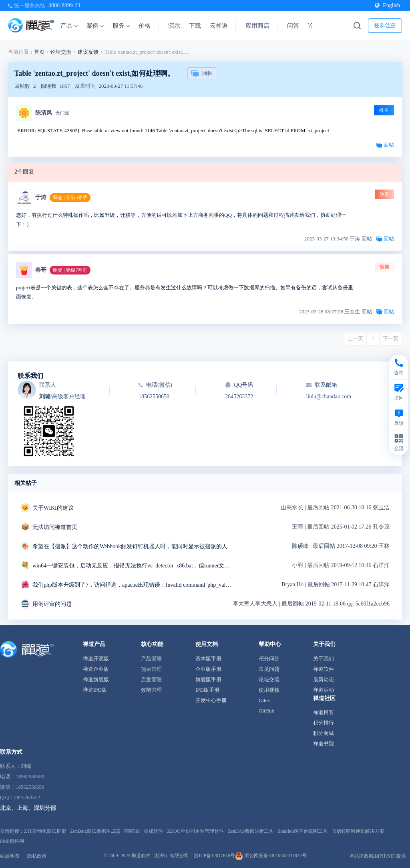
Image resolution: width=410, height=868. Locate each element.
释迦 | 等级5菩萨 (70, 198)
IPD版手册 (207, 690)
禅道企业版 (96, 669)
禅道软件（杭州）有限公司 (160, 856)
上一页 (355, 338)
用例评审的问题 (52, 604)
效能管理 (151, 690)
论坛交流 (61, 52)
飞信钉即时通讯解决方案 (358, 831)
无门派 (62, 113)
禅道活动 (324, 690)
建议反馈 (88, 52)
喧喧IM (132, 831)
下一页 (391, 338)
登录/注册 (385, 25)
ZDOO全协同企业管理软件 (195, 831)
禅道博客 (324, 712)
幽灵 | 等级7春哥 (70, 270)
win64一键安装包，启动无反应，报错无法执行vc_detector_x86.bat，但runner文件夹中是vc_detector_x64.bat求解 (133, 566)
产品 (69, 26)
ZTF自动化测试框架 (45, 831)
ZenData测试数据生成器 (95, 831)
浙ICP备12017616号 (214, 856)
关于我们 (324, 659)
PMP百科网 (12, 841)
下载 (195, 26)
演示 (174, 26)
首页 (39, 52)
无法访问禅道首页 (55, 527)
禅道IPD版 (95, 690)
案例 (95, 26)
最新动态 (324, 679)
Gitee (264, 700)
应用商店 (257, 26)
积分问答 (269, 659)
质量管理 (151, 679)
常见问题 (269, 669)
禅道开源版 (96, 659)
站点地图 (10, 856)
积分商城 (324, 733)
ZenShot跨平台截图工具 (302, 831)
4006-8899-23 (64, 5)
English (387, 5)
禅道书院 (324, 744)
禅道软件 (324, 669)
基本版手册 (208, 659)
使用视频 (269, 690)
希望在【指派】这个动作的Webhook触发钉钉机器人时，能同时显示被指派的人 (130, 546)
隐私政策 (37, 856)
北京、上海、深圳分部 (28, 808)
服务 (121, 26)
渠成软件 (153, 831)
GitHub (266, 711)
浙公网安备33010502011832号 (271, 856)
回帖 (202, 74)
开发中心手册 (211, 700)
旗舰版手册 (208, 679)
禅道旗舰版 (96, 679)
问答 (293, 26)
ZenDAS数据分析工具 (251, 831)
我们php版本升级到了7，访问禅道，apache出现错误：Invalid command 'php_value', (133, 585)
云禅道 (219, 26)
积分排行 (324, 723)
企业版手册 (208, 669)
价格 (145, 26)
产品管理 (151, 659)
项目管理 (151, 669)
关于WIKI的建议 (53, 508)
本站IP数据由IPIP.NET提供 (378, 856)
